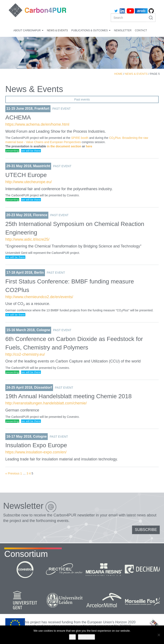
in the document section (64, 146)
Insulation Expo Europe (36, 445)
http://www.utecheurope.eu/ (29, 182)
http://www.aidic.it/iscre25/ (27, 239)
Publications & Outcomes (91, 30)
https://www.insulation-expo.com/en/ (36, 452)
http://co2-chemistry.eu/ (25, 354)
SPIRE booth (80, 138)
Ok (73, 637)
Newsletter (123, 30)
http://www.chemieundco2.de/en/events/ (39, 297)
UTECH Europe (26, 175)
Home (118, 74)
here (89, 146)
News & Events (57, 30)
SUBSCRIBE (146, 530)
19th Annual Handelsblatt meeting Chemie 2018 (68, 396)
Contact (141, 30)
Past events (82, 99)
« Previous (12, 473)
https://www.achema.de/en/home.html (37, 124)
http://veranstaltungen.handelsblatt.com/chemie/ (46, 403)
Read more (86, 637)
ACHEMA (18, 117)
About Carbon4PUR (28, 30)
